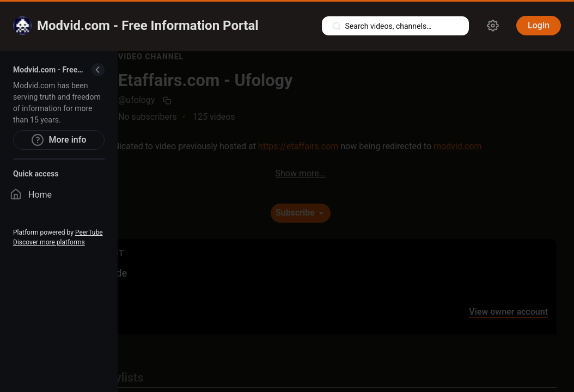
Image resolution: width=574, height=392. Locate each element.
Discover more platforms (49, 242)
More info (59, 140)
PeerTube (89, 232)
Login (539, 25)
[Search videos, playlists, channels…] (395, 26)
